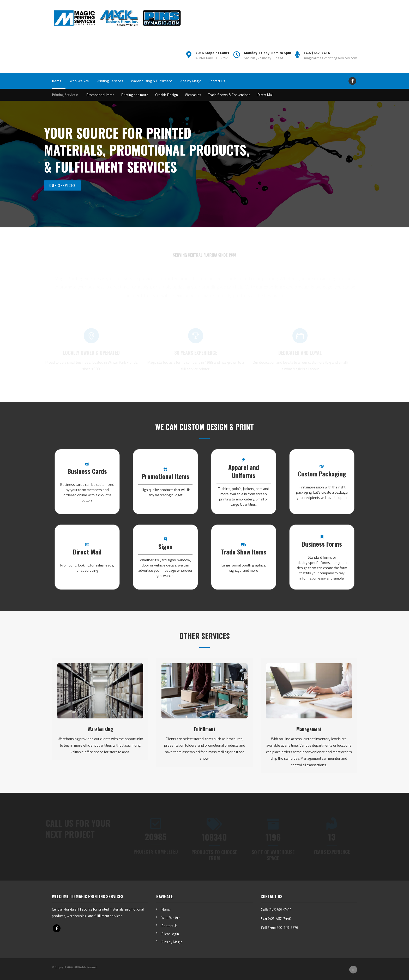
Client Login (170, 934)
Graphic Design (167, 95)
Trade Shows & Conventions (229, 95)
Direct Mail (265, 95)
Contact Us (217, 81)
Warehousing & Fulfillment (151, 81)
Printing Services (110, 81)
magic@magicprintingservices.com (331, 58)
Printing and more (135, 95)
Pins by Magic (190, 81)
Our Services (62, 185)
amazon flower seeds (205, 304)
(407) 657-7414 (280, 909)
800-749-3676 (287, 928)
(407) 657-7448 (279, 918)
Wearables (193, 95)
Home (57, 81)
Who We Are (79, 81)
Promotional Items (100, 95)
